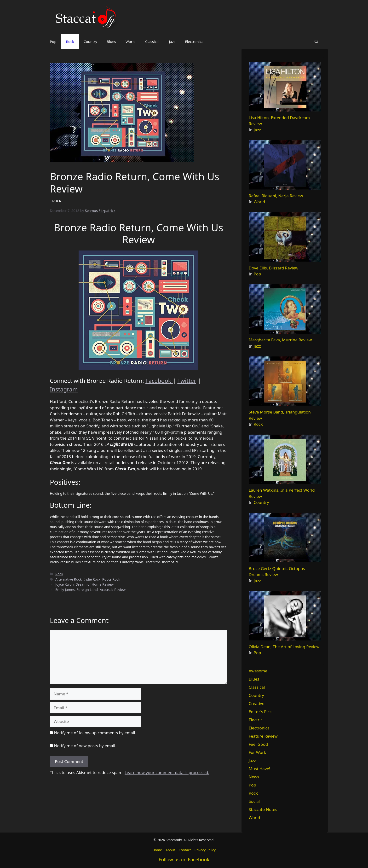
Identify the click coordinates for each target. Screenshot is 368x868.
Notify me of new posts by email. (85, 746)
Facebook (159, 381)
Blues (111, 41)
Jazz (172, 41)
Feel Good (258, 744)
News (254, 777)
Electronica (194, 41)
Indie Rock (92, 579)
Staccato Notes (263, 809)
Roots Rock (111, 579)
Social (254, 801)
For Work (257, 752)
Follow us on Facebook (184, 859)
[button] (316, 41)
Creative (256, 703)
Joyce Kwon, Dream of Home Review (84, 584)
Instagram (64, 389)
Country (90, 41)
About (170, 850)
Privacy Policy (205, 850)
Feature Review (263, 736)
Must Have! (259, 769)
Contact (185, 850)
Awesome (258, 671)
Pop (53, 41)
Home (157, 850)
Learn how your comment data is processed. (167, 772)
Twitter (187, 381)
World (131, 41)
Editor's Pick (260, 712)
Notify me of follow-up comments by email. (95, 733)
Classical (152, 41)
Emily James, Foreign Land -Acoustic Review (90, 590)
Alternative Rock (69, 579)
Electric (256, 720)
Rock (70, 41)
